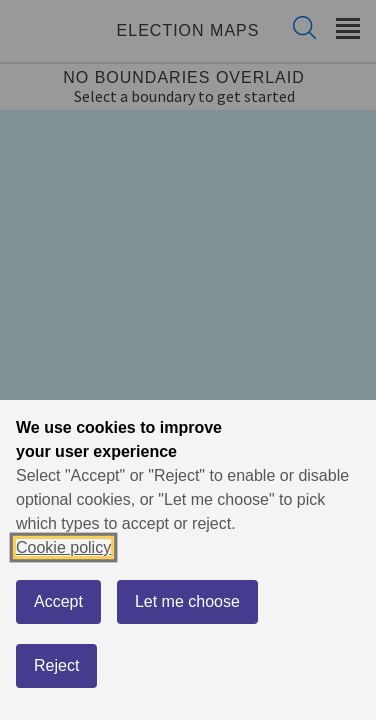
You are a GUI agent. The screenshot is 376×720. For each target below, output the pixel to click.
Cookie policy (63, 547)
